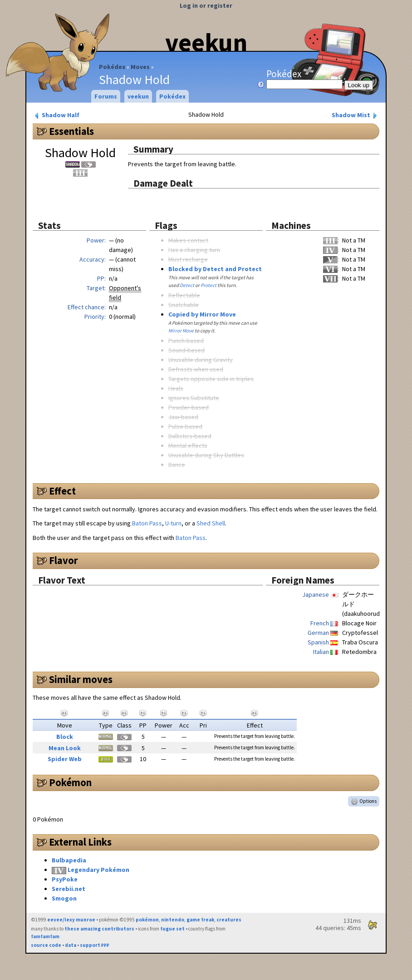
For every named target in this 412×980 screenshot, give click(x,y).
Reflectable (184, 295)
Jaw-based (183, 417)
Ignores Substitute (194, 398)
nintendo (173, 920)
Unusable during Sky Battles (206, 455)
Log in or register (206, 5)
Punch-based (186, 341)
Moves (140, 67)
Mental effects (188, 445)
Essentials (71, 131)
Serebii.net (69, 889)
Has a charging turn (194, 250)
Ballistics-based (190, 436)
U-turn (173, 523)
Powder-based (189, 407)
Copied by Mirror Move (202, 314)
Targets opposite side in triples (211, 379)
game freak (200, 920)
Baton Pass (147, 523)
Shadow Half (56, 115)
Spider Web (65, 759)
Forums (106, 96)
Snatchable (184, 305)
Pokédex (112, 67)
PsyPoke (65, 879)
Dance (177, 465)
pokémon (147, 920)
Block (65, 737)
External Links (80, 842)
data (71, 945)
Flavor (64, 560)
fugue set (172, 929)
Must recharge (188, 259)
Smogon (64, 898)
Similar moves (81, 679)
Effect (62, 491)
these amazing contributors (99, 929)
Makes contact (188, 240)
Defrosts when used (196, 369)
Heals (176, 388)
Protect (208, 285)
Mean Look (65, 748)
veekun (206, 42)
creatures (229, 920)
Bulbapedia (69, 860)
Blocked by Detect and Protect (215, 269)
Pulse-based (185, 426)
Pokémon (70, 782)
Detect (187, 285)
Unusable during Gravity (201, 360)
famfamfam (45, 936)
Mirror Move (181, 331)
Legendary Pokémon (98, 870)
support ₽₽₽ (95, 945)
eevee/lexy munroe (71, 920)
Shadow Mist (355, 115)
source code (46, 945)
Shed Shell (211, 523)
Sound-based (186, 350)
